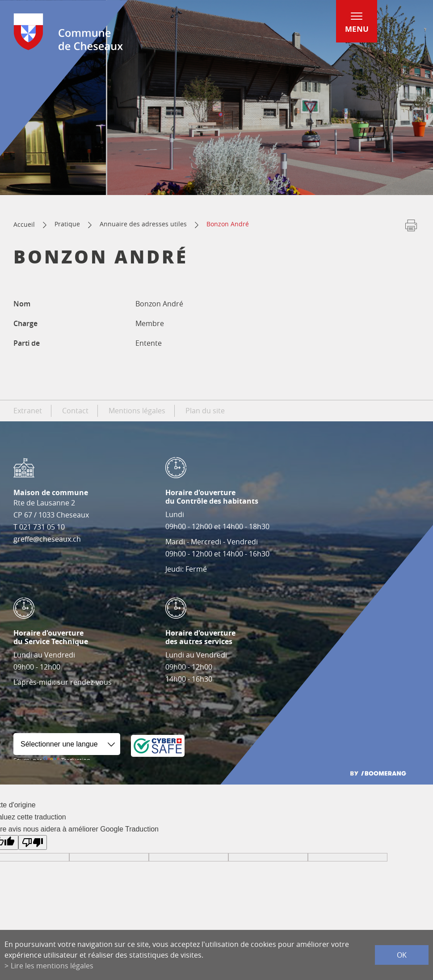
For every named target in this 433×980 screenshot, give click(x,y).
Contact (75, 411)
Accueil (24, 224)
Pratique (67, 224)
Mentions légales (137, 411)
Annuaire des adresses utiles (143, 224)
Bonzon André (228, 224)
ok (402, 955)
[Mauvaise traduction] (33, 842)
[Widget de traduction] (67, 744)
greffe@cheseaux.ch (47, 539)
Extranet (28, 411)
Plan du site (205, 411)
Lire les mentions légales (52, 966)
